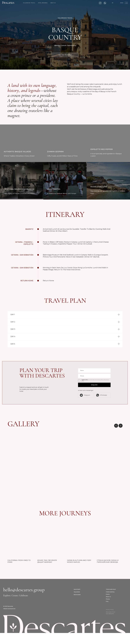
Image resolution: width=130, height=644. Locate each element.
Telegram (77, 603)
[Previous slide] (116, 437)
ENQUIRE (94, 396)
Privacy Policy (110, 621)
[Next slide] (121, 437)
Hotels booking (110, 603)
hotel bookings (43, 3)
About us (108, 608)
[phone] (94, 387)
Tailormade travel (111, 600)
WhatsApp (77, 601)
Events (108, 605)
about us (53, 3)
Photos (108, 610)
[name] (94, 382)
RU (113, 3)
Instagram (77, 606)
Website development (9, 620)
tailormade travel (29, 3)
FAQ (107, 613)
